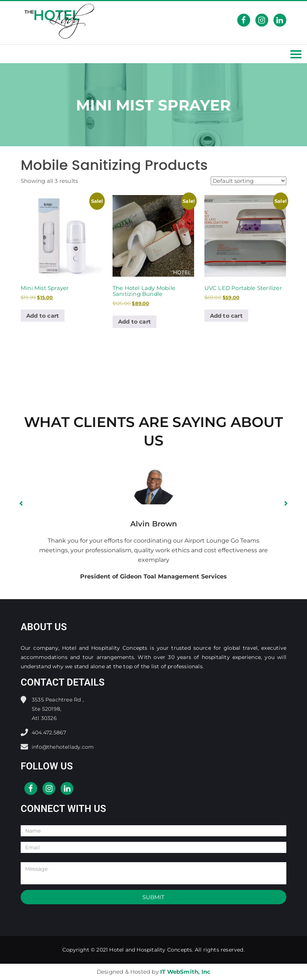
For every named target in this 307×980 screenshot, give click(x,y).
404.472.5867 (49, 733)
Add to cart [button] (43, 316)
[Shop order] (249, 181)
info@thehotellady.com (63, 747)
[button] (21, 503)
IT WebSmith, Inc (185, 972)
